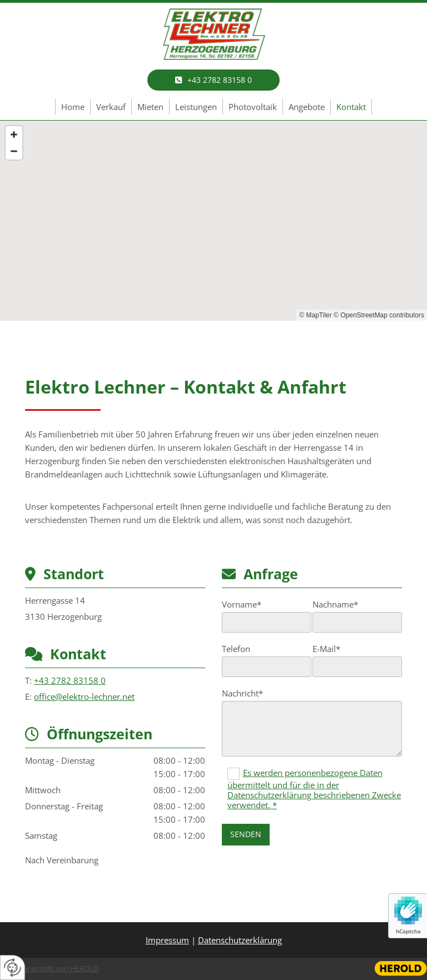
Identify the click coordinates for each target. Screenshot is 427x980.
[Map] (213, 221)
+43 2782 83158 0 (70, 680)
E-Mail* (326, 649)
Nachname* (335, 604)
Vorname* (242, 604)
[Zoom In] (14, 135)
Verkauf (111, 107)
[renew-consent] (13, 967)
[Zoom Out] (14, 151)
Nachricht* (242, 693)
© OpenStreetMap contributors (379, 315)
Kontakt (351, 107)
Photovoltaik (253, 107)
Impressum (167, 940)
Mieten (150, 107)
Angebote (307, 107)
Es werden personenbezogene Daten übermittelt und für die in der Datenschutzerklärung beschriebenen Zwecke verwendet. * (314, 789)
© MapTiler (315, 315)
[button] (213, 80)
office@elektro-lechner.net (84, 697)
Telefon (236, 649)
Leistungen (196, 107)
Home (73, 107)
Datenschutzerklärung (240, 940)
